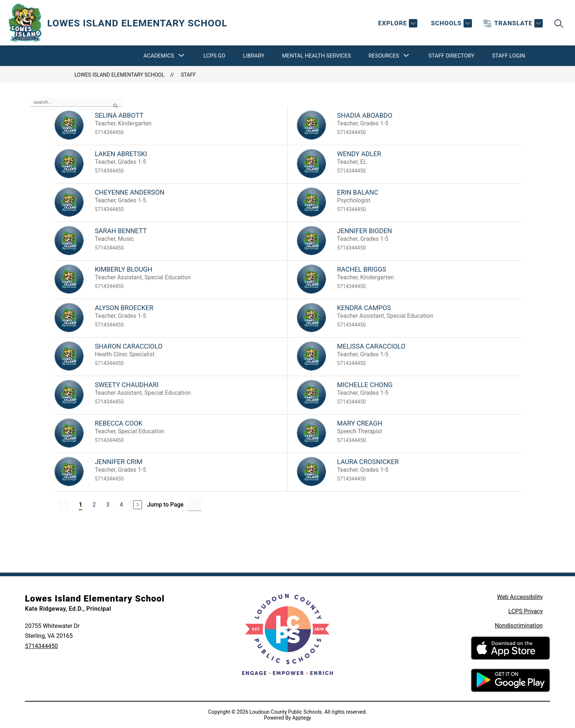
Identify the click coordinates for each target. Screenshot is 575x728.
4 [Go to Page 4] (121, 505)
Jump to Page (165, 505)
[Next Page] (138, 505)
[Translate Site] (513, 23)
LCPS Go (215, 56)
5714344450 (41, 646)
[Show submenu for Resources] (384, 56)
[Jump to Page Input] (194, 505)
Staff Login (509, 56)
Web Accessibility (520, 597)
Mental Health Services (316, 56)
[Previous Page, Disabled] (64, 505)
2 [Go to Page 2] (94, 505)
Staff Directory (451, 56)
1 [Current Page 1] (80, 505)
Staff (188, 75)
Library (254, 56)
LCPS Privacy (525, 611)
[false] (76, 102)
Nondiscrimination (519, 626)
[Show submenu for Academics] (159, 56)
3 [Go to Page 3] (108, 505)
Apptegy (302, 718)
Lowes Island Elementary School (119, 75)
